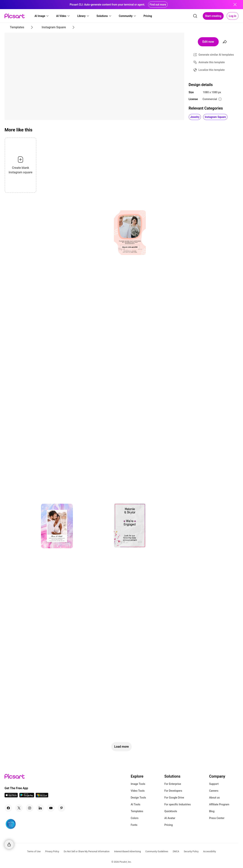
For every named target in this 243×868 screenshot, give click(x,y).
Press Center (217, 818)
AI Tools (135, 804)
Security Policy (191, 851)
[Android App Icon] (27, 796)
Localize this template (212, 70)
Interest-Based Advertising (127, 851)
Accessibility (209, 851)
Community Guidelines (157, 851)
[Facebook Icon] (8, 808)
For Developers (173, 791)
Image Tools (138, 784)
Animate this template (212, 62)
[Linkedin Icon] (40, 808)
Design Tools (138, 798)
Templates (137, 811)
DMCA (176, 851)
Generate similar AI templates (216, 55)
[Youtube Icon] (51, 808)
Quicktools (171, 811)
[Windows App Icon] (42, 796)
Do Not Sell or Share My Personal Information (87, 851)
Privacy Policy (52, 851)
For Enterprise (173, 784)
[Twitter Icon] (19, 808)
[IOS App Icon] (11, 796)
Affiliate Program (219, 804)
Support (214, 784)
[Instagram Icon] (30, 808)
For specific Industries (178, 804)
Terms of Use (34, 851)
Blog (212, 811)
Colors (135, 818)
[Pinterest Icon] (62, 808)
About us (214, 798)
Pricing (169, 825)
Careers (214, 791)
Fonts (134, 825)
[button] (42, 16)
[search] (195, 16)
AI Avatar (170, 818)
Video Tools (138, 791)
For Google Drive (174, 798)
